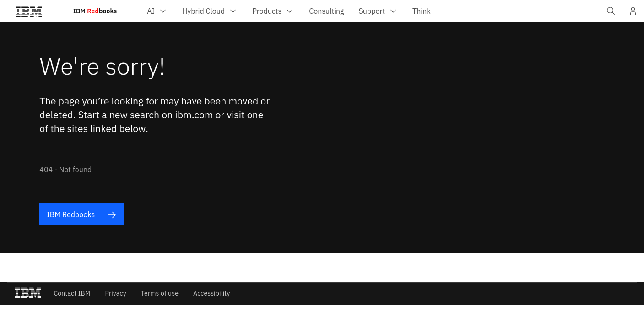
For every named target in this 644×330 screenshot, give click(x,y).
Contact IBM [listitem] (72, 293)
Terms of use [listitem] (160, 293)
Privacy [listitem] (115, 293)
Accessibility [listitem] (212, 293)
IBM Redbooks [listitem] (81, 215)
